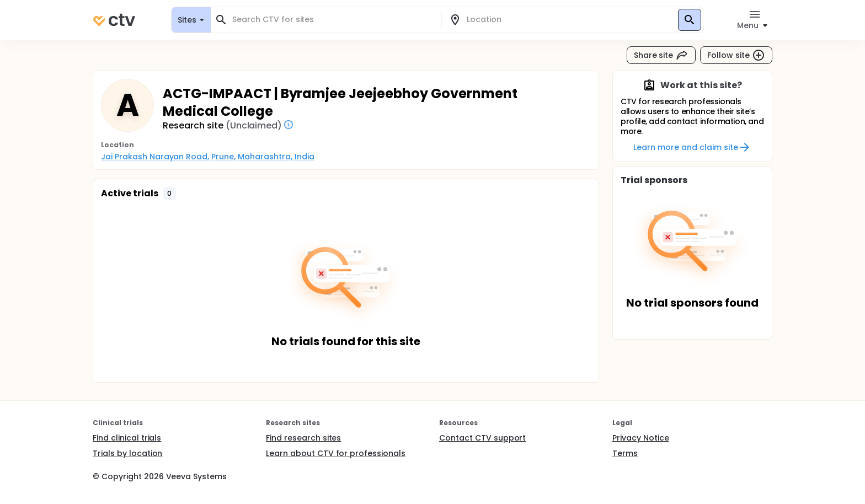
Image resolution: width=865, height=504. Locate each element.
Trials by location (127, 453)
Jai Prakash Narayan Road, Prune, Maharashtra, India (207, 157)
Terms (625, 453)
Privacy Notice (641, 438)
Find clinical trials (127, 438)
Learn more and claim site (692, 147)
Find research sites (303, 438)
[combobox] (333, 20)
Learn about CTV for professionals (336, 453)
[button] (169, 194)
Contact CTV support (482, 438)
